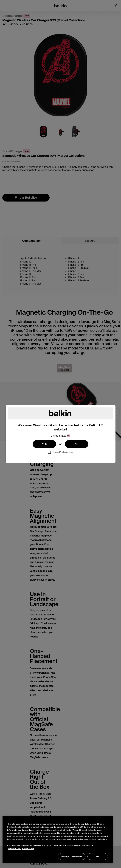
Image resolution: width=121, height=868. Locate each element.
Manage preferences (72, 856)
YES (44, 444)
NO (77, 444)
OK (98, 856)
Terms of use (14, 849)
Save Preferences (63, 452)
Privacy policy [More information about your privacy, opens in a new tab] (28, 849)
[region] (58, 840)
